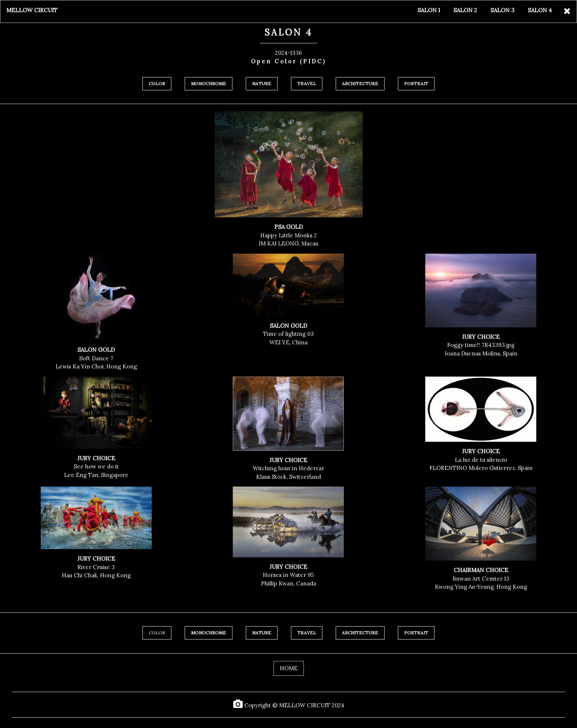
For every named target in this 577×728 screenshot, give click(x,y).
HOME (289, 668)
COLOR (157, 633)
